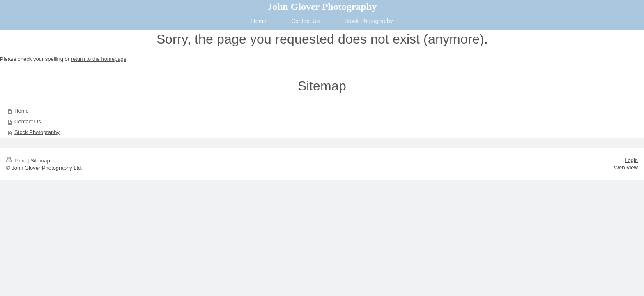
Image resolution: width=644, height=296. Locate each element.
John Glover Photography (322, 7)
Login (631, 160)
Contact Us (28, 121)
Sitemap (40, 161)
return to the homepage (99, 59)
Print (17, 161)
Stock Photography (37, 132)
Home (22, 111)
